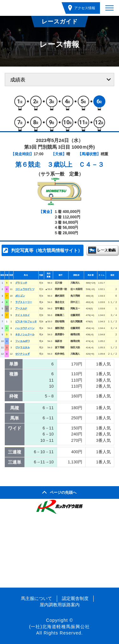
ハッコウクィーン (25, 328)
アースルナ (21, 309)
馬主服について (36, 598)
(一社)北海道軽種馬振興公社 (60, 627)
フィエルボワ (22, 341)
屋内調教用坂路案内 (60, 605)
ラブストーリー (24, 302)
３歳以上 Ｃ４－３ (76, 164)
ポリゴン (20, 296)
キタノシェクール (25, 335)
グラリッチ (21, 283)
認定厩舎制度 (75, 598)
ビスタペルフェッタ (26, 322)
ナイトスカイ (22, 315)
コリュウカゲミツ (25, 289)
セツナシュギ (22, 354)
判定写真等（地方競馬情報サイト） (47, 250)
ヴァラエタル (22, 348)
